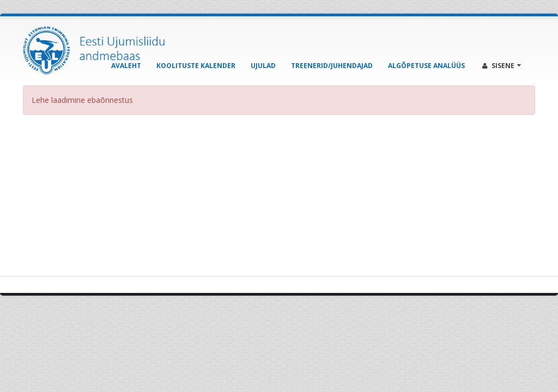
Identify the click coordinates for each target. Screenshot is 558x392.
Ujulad (263, 66)
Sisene (502, 66)
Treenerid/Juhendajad (332, 66)
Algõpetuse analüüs (426, 66)
